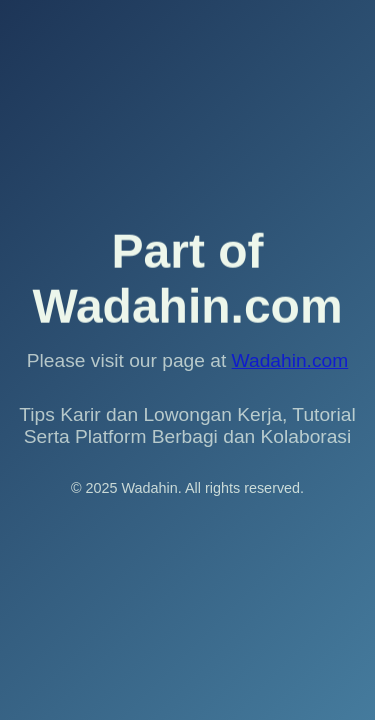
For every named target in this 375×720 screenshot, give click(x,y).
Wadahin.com (290, 360)
